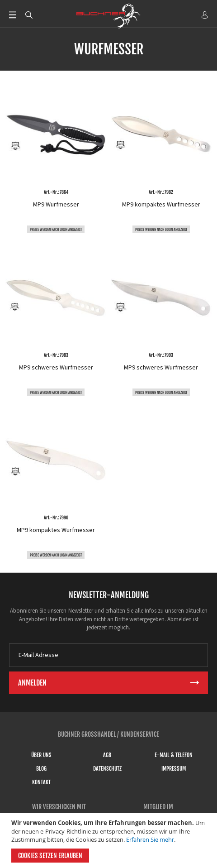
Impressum (174, 769)
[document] (110, 841)
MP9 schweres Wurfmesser (56, 368)
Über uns (41, 755)
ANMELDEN (205, 15)
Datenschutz (107, 769)
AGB (107, 755)
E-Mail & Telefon (174, 755)
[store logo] (108, 16)
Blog (41, 769)
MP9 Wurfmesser (56, 205)
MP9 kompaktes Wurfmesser (161, 205)
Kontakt (41, 782)
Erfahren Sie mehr (150, 839)
